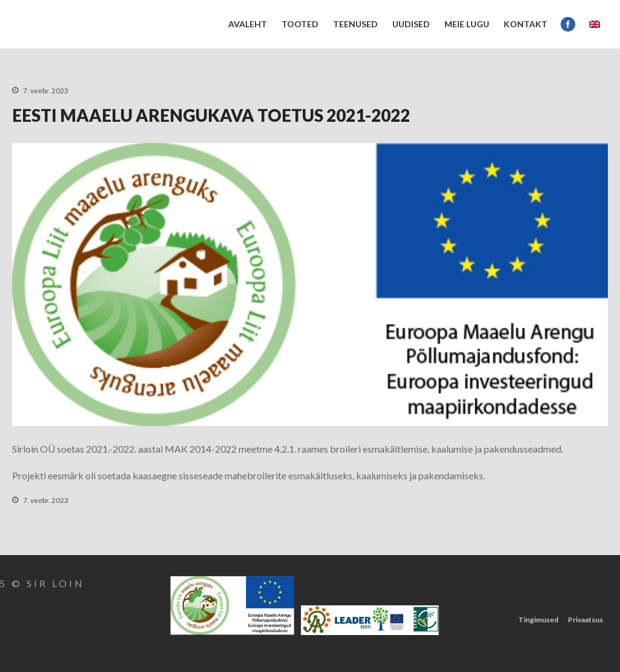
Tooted (300, 24)
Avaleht (248, 24)
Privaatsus (585, 620)
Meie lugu (467, 24)
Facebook (568, 24)
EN (595, 24)
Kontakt (526, 24)
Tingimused (538, 620)
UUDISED (411, 24)
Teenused (355, 24)
